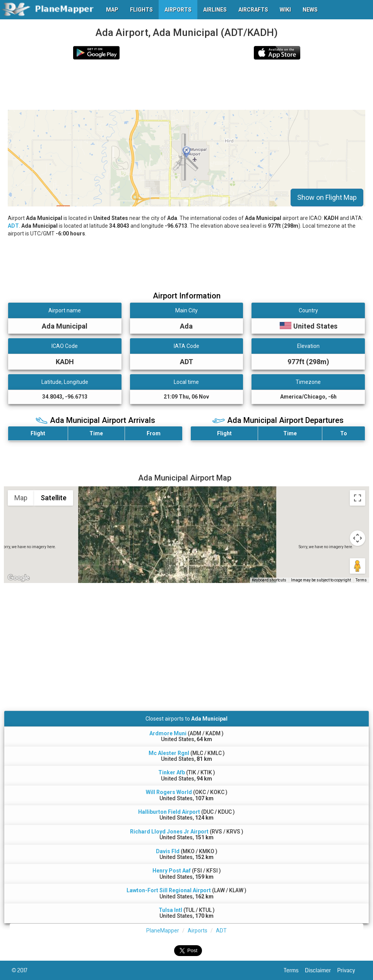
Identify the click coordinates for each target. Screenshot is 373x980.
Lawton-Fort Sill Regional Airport (169, 890)
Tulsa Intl (170, 910)
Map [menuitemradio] (21, 498)
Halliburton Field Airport (169, 812)
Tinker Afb (172, 772)
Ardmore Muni (168, 733)
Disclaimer (321, 970)
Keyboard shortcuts (269, 580)
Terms (295, 970)
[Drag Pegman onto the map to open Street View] (358, 566)
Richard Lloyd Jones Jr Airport (169, 832)
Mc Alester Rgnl (169, 753)
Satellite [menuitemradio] (54, 498)
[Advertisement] (149, 85)
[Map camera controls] (358, 538)
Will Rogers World (169, 792)
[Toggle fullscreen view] (358, 498)
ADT (13, 226)
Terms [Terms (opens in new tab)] (361, 580)
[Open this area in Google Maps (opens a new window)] (19, 578)
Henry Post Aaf (172, 871)
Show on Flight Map (327, 197)
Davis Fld (168, 851)
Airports (198, 931)
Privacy (349, 970)
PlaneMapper (163, 931)
